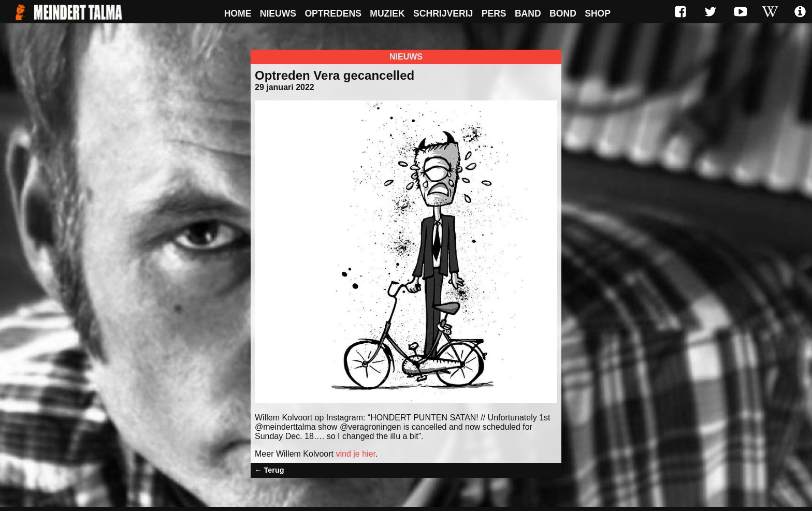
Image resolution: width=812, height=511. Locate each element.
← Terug (269, 470)
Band (528, 13)
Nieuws (278, 13)
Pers (494, 13)
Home (238, 13)
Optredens (333, 13)
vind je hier (356, 454)
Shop (598, 13)
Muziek (387, 13)
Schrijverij (443, 13)
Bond (563, 13)
